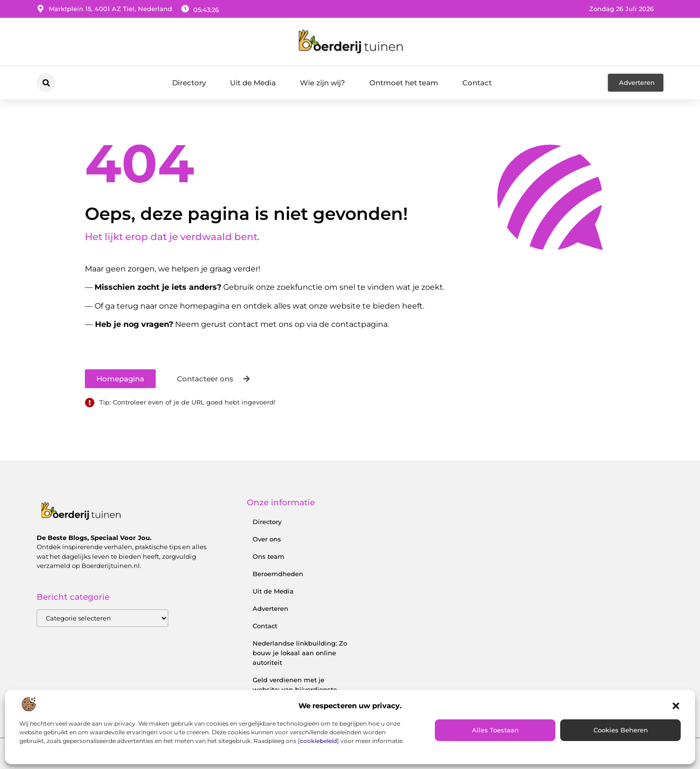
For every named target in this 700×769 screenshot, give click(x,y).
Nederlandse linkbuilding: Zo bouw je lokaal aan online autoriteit (300, 653)
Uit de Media (253, 83)
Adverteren (270, 608)
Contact (477, 83)
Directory (189, 83)
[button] (676, 706)
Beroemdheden (278, 574)
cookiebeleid (318, 741)
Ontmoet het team (404, 83)
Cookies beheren (621, 730)
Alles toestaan (495, 730)
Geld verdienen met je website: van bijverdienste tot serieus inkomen (295, 689)
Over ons (267, 539)
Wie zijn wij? (323, 83)
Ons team (269, 556)
